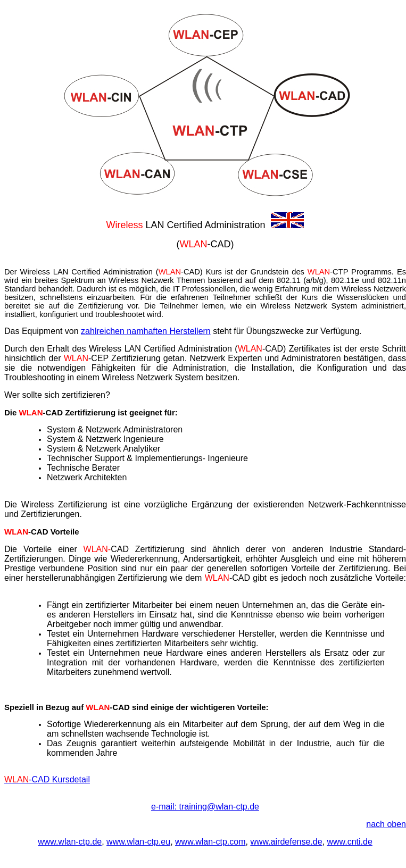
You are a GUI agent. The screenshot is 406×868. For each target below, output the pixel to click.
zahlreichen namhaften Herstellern (146, 331)
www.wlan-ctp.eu (138, 842)
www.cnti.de (349, 842)
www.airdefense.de (286, 842)
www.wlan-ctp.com (210, 842)
